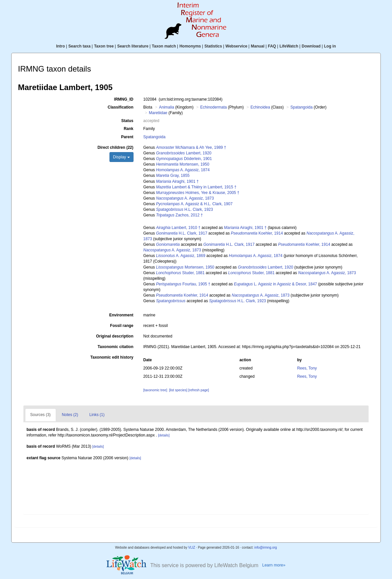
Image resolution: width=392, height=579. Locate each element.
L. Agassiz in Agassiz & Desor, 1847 (275, 284)
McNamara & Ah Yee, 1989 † (191, 147)
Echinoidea (260, 107)
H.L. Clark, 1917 (181, 233)
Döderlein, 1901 (184, 159)
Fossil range (122, 326)
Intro (60, 46)
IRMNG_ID (124, 99)
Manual (258, 46)
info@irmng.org (266, 547)
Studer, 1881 (180, 273)
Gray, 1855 (173, 176)
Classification (120, 107)
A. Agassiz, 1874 (183, 170)
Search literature (133, 46)
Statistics (213, 46)
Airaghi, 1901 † (177, 181)
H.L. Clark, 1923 (184, 209)
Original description (115, 336)
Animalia (166, 107)
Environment (121, 315)
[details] (164, 435)
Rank (128, 129)
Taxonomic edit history (112, 357)
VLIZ (192, 547)
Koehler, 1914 (257, 233)
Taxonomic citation (115, 347)
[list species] (178, 390)
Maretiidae (158, 113)
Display (121, 157)
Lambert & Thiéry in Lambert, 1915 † (196, 187)
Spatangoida (302, 107)
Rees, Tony (307, 368)
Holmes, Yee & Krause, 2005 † (198, 193)
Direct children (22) (116, 147)
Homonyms (190, 46)
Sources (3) (41, 415)
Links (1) (97, 415)
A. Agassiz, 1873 (185, 198)
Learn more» (274, 565)
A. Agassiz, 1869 (181, 256)
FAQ (272, 46)
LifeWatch (289, 46)
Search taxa (79, 46)
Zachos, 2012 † (179, 215)
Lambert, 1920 (184, 153)
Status (127, 121)
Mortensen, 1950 (182, 164)
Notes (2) (70, 415)
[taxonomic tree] (155, 390)
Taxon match (164, 46)
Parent (127, 137)
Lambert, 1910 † (178, 228)
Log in (330, 46)
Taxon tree (104, 46)
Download (311, 46)
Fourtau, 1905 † (183, 284)
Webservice (237, 46)
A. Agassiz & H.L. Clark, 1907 (194, 204)
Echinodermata (213, 107)
